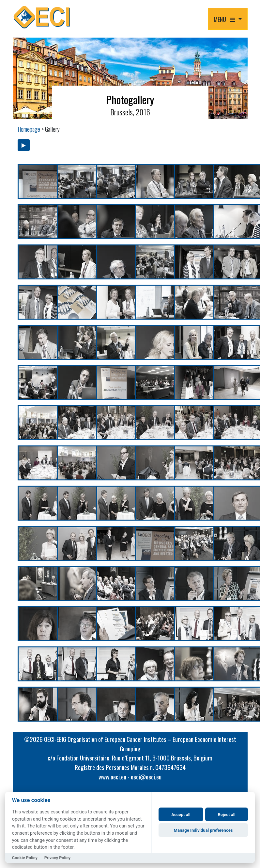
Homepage (29, 129)
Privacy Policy (58, 858)
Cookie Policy (25, 858)
